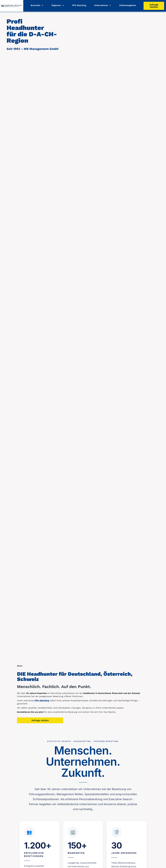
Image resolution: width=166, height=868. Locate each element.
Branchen (37, 5)
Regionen (58, 5)
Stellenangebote (128, 5)
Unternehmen (103, 5)
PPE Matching (79, 5)
